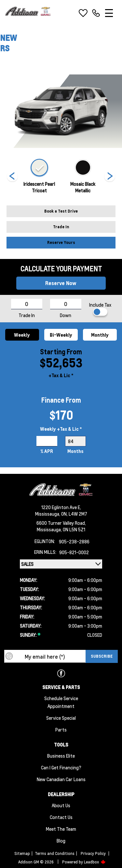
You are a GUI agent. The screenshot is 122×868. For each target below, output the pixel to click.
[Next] (12, 177)
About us (61, 805)
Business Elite (61, 756)
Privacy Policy (93, 853)
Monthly (100, 335)
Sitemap (22, 853)
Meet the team (61, 829)
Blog (61, 841)
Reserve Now (61, 283)
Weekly (22, 335)
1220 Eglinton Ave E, (61, 507)
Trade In (61, 227)
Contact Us (61, 817)
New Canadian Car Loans (61, 779)
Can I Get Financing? (61, 767)
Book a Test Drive (61, 211)
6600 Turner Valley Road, (61, 523)
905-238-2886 (74, 541)
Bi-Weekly (61, 335)
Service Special (61, 718)
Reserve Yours (61, 242)
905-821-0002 (74, 552)
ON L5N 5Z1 (74, 529)
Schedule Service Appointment (61, 702)
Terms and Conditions (55, 853)
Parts (61, 730)
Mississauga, (48, 514)
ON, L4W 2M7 (74, 514)
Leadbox (95, 862)
